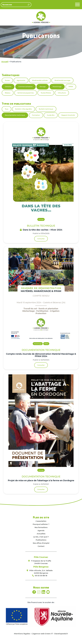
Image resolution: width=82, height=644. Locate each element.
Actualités (41, 534)
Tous (7, 109)
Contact (41, 546)
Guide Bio (51, 115)
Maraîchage (57, 87)
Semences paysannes (26, 93)
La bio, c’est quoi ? (41, 537)
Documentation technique (15, 115)
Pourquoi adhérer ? (41, 524)
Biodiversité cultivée (40, 80)
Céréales (8, 87)
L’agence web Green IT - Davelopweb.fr (50, 634)
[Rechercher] (29, 5)
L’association (41, 521)
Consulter (41, 239)
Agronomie (21, 80)
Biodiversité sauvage (62, 80)
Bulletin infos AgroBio (24, 109)
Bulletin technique (46, 109)
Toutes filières (46, 93)
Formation (36, 115)
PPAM (71, 87)
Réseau (8, 93)
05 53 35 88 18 (41, 576)
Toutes (7, 80)
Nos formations (41, 527)
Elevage (43, 87)
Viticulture (62, 93)
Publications (41, 540)
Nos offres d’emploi (41, 543)
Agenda (41, 531)
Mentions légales (22, 634)
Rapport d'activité (68, 115)
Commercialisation (26, 87)
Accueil (5, 62)
